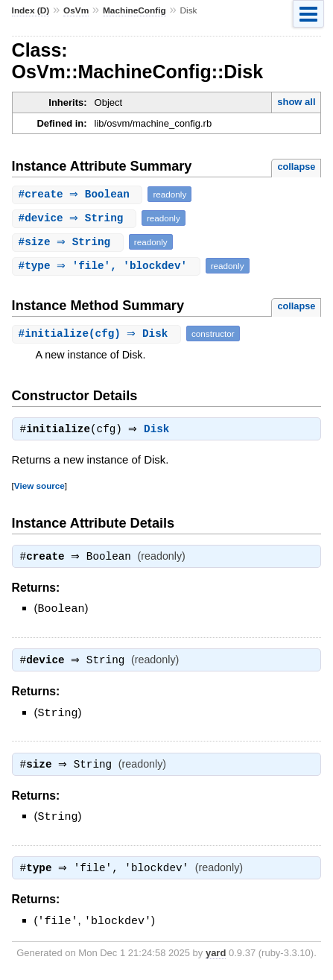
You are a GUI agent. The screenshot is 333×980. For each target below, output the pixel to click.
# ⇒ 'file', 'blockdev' (108, 266)
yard (216, 957)
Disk (160, 431)
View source (39, 487)
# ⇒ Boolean (79, 194)
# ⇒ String (76, 218)
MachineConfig (134, 10)
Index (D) (31, 10)
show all (296, 102)
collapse (296, 167)
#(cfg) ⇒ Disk (98, 333)
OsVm (76, 10)
